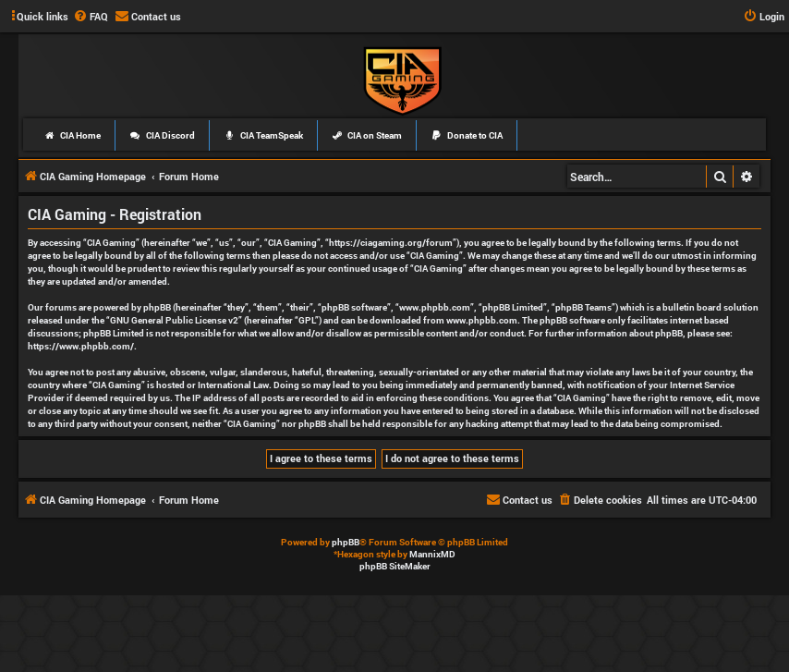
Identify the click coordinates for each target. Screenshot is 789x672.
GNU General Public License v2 (174, 320)
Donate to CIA (467, 135)
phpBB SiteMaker (395, 566)
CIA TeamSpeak (263, 135)
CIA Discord (162, 135)
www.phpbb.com (482, 320)
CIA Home (72, 135)
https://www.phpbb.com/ (81, 346)
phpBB (346, 542)
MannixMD (432, 554)
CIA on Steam (367, 135)
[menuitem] (91, 17)
